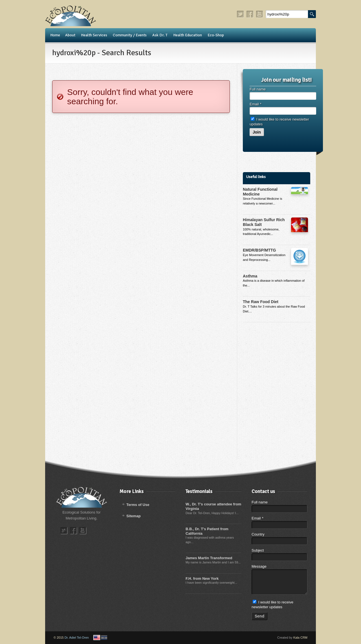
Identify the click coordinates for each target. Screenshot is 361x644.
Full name (258, 89)
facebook (250, 14)
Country (258, 534)
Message (259, 566)
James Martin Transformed (209, 558)
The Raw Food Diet (261, 302)
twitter (241, 14)
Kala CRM (300, 638)
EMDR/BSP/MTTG (259, 250)
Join (257, 132)
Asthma (250, 276)
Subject (258, 550)
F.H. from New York (202, 579)
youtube (260, 14)
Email (255, 104)
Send (259, 616)
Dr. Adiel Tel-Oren (77, 638)
